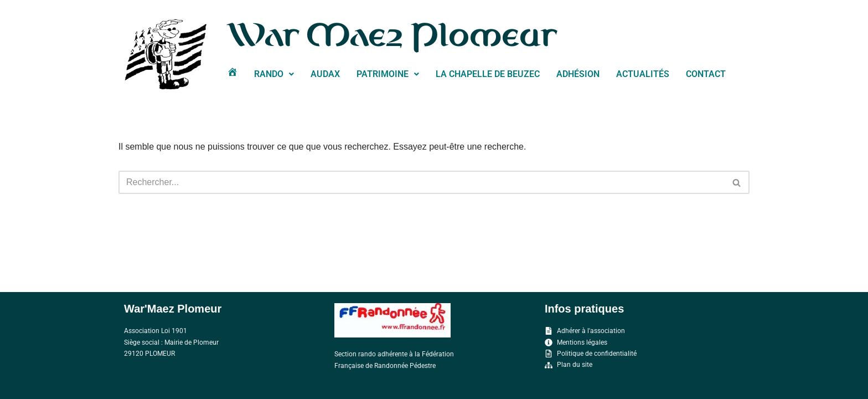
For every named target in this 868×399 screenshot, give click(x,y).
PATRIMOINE (388, 74)
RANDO (274, 74)
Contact (706, 74)
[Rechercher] (422, 182)
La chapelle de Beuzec (488, 74)
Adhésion (578, 74)
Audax (325, 74)
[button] (274, 74)
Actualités (643, 74)
